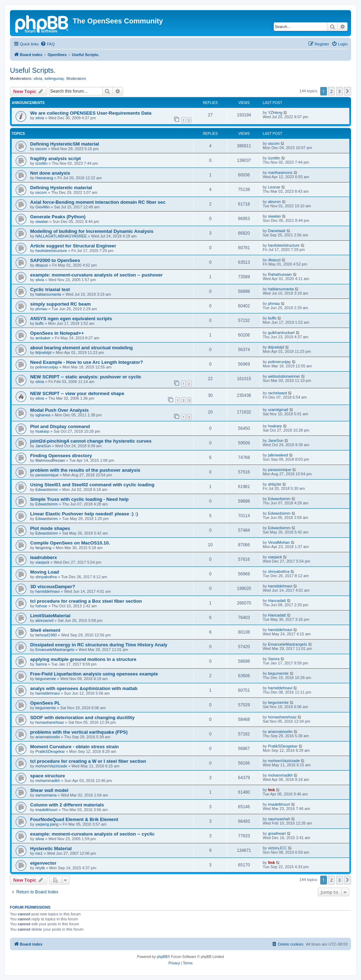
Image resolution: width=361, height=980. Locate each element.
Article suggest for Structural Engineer (73, 246)
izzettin (41, 163)
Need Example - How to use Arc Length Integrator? (87, 362)
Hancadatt (277, 601)
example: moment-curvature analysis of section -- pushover (96, 275)
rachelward (278, 393)
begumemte (46, 679)
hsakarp (42, 431)
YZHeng (275, 113)
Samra (41, 664)
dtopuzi (42, 265)
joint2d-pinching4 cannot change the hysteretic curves (91, 441)
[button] (348, 91)
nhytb (40, 868)
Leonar (274, 187)
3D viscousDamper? (53, 587)
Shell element (45, 630)
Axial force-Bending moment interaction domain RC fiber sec (98, 202)
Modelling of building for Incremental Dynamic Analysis (92, 231)
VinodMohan (279, 542)
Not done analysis (50, 173)
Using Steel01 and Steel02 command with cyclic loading (92, 485)
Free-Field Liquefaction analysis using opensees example (94, 674)
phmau (41, 309)
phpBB (162, 957)
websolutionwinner (284, 376)
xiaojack (43, 562)
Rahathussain (280, 274)
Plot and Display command (60, 426)
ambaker (43, 338)
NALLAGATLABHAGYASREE (61, 236)
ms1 (39, 853)
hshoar (41, 606)
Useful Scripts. (33, 70)
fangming (43, 548)
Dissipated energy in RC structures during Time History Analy (99, 645)
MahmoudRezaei (50, 460)
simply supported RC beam (60, 304)
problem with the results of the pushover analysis (85, 470)
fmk (272, 790)
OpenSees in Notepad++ (57, 333)
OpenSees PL (45, 703)
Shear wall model (49, 790)
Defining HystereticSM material (65, 144)
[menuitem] (48, 44)
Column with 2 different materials (67, 805)
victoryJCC (277, 848)
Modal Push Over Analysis (59, 410)
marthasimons (280, 173)
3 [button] (340, 91)
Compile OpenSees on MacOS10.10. (70, 543)
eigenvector (43, 863)
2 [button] (331, 91)
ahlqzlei (275, 484)
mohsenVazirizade (51, 766)
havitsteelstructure (51, 251)
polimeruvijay (47, 367)
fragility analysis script (55, 158)
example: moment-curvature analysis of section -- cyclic (92, 834)
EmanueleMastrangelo (55, 650)
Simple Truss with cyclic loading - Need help (79, 499)
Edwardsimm (47, 489)
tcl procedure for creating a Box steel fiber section (86, 601)
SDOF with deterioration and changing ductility (82, 718)
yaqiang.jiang (47, 824)
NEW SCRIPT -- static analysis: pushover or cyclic (86, 377)
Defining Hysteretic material (61, 188)
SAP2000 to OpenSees (55, 260)
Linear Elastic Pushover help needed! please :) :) (84, 514)
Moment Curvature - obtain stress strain (74, 747)
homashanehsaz (50, 722)
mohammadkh (48, 781)
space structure (48, 776)
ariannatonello (48, 737)
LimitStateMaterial (50, 616)
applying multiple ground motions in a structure (83, 659)
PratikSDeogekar (50, 751)
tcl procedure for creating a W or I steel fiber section (88, 761)
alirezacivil (45, 620)
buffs (40, 323)
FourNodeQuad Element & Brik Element (74, 819)
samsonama (46, 795)
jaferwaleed (278, 455)
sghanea (43, 415)
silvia (38, 78)
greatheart (277, 833)
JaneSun (43, 446)
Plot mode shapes (50, 528)
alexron (274, 202)
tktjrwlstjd (43, 352)
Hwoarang (44, 178)
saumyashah (279, 819)
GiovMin (43, 207)
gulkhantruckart (281, 333)
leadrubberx (44, 557)
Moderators (76, 78)
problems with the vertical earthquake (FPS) (79, 732)
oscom (41, 149)
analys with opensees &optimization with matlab (84, 688)
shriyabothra (46, 577)
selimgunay (54, 78)
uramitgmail (278, 410)
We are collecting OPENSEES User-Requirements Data (91, 113)
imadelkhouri (46, 810)
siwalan (42, 221)
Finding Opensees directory (61, 456)
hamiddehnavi (48, 591)
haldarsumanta (48, 294)
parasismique (47, 475)
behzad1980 (46, 635)
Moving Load (45, 572)
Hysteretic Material (51, 848)
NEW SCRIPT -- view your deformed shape (77, 393)
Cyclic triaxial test (50, 289)
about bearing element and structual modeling (81, 348)
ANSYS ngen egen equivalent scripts (71, 319)
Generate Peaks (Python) (58, 217)
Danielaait (277, 231)
